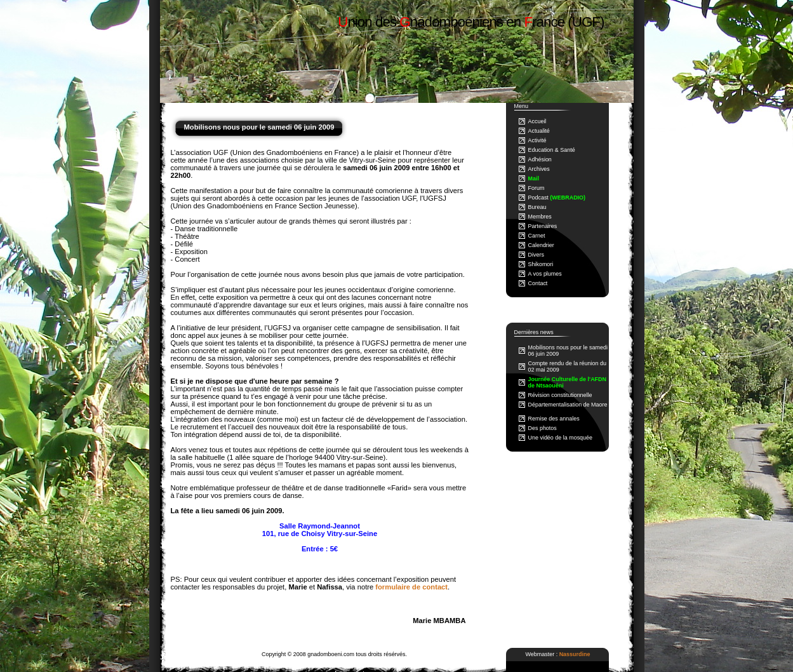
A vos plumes (545, 274)
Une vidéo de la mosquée (561, 438)
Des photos (543, 428)
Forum (536, 188)
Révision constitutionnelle (560, 395)
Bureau (537, 207)
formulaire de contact (411, 587)
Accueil (537, 121)
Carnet (537, 236)
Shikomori (541, 264)
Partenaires (543, 226)
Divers (536, 255)
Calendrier (541, 245)
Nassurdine (575, 654)
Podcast (557, 198)
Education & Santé (552, 150)
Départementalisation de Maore (568, 405)
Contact (538, 283)
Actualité (539, 131)
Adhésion (540, 159)
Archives (539, 169)
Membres (540, 217)
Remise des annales (554, 419)
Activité (537, 140)
